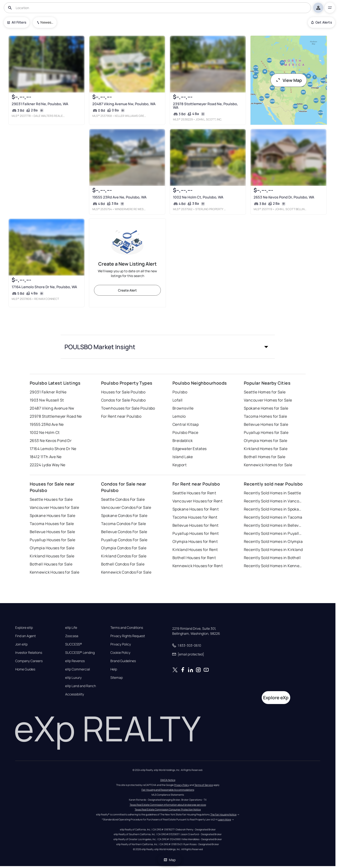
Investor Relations (29, 653)
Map (170, 860)
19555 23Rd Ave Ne (47, 424)
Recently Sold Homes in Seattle (272, 493)
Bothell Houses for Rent (194, 558)
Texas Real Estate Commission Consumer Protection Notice (168, 809)
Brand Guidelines (123, 661)
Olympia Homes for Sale (266, 441)
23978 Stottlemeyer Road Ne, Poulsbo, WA (205, 106)
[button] (168, 347)
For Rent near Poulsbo (121, 416)
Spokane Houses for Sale (52, 516)
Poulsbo (180, 392)
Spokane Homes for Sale (266, 408)
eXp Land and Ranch (81, 686)
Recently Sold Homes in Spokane (274, 509)
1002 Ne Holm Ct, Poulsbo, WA (198, 197)
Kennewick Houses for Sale (54, 572)
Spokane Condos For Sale (124, 516)
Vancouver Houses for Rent (197, 501)
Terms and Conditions (127, 628)
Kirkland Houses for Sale (52, 556)
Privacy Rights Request (128, 636)
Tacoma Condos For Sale (124, 524)
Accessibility (75, 694)
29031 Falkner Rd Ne (48, 392)
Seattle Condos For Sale (123, 499)
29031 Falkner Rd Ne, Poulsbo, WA (40, 104)
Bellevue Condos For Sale (124, 532)
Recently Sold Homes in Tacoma (273, 517)
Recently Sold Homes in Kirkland (273, 550)
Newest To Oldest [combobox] (47, 22)
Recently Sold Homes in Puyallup (274, 533)
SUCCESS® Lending (80, 653)
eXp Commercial (78, 669)
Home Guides (25, 669)
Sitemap (117, 678)
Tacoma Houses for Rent (195, 517)
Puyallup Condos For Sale (124, 540)
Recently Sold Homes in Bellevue (274, 525)
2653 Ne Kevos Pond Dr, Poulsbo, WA (284, 197)
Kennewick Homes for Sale (268, 465)
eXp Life (71, 628)
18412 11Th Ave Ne (46, 457)
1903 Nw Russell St (47, 400)
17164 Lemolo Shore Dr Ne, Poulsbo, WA (44, 287)
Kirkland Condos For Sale (124, 556)
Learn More (225, 819)
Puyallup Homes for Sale (266, 432)
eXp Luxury (73, 678)
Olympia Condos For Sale (124, 548)
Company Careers (29, 661)
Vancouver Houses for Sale (54, 507)
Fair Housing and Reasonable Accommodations (168, 790)
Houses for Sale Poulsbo (123, 392)
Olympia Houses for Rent (195, 541)
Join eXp (21, 644)
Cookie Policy (120, 653)
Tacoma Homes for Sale (265, 416)
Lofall (178, 400)
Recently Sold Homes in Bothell (272, 558)
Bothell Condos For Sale (123, 564)
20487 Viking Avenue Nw (52, 408)
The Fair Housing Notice (223, 814)
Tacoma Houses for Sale (52, 524)
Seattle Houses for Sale (51, 499)
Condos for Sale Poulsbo (123, 400)
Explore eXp (24, 628)
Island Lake (183, 457)
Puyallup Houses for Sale (53, 540)
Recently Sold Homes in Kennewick (274, 566)
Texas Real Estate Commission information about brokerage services (168, 805)
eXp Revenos (75, 661)
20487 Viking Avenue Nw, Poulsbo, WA (124, 104)
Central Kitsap (186, 424)
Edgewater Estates (189, 449)
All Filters (17, 22)
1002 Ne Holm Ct (45, 432)
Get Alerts (322, 22)
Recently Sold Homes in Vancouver (274, 501)
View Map (289, 80)
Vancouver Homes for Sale (268, 400)
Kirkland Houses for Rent (195, 550)
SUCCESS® (74, 644)
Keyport (179, 465)
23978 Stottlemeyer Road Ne (56, 416)
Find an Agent (25, 636)
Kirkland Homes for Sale (266, 449)
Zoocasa (72, 636)
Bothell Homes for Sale (265, 457)
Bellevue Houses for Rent (196, 525)
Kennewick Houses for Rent (198, 566)
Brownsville (183, 408)
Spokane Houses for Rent (196, 509)
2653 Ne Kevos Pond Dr (51, 441)
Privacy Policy (121, 644)
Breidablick (183, 441)
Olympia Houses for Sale (52, 548)
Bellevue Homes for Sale (266, 424)
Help (114, 669)
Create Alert (127, 290)
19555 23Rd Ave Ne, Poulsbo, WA (119, 197)
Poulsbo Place (185, 432)
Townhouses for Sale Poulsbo (128, 408)
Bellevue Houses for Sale (52, 532)
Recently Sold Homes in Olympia (273, 541)
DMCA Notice (168, 780)
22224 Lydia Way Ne (48, 465)
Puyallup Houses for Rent (196, 533)
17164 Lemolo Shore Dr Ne (53, 449)
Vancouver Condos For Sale (126, 507)
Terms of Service (204, 785)
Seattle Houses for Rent (194, 493)
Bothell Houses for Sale (51, 564)
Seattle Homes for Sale (265, 392)
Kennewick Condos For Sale (126, 572)
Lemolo (179, 416)
